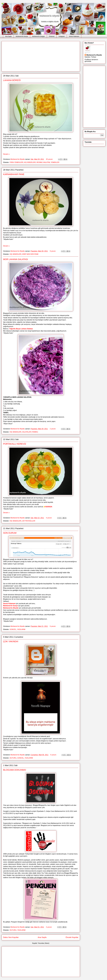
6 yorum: (53, 626)
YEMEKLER (55, 162)
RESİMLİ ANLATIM (43, 162)
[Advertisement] (33, 56)
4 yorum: (49, 518)
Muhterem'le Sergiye (38, 36)
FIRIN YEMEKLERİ (16, 162)
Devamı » (6, 154)
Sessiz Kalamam (74, 36)
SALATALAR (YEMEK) (30, 432)
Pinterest (52, 36)
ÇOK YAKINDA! (11, 641)
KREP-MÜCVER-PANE (30, 254)
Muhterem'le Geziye (22, 36)
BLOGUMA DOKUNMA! (15, 770)
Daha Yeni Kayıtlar (11, 937)
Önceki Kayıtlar (72, 937)
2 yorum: (53, 429)
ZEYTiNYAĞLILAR (29, 521)
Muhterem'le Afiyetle (11, 608)
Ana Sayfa (8, 36)
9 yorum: (53, 251)
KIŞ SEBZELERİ (30, 162)
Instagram (62, 36)
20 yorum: (50, 159)
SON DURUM (10, 533)
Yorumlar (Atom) (44, 943)
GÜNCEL (13, 629)
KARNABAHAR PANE (14, 174)
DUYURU (13, 758)
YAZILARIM (21, 629)
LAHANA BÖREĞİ (12, 80)
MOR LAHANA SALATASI (16, 259)
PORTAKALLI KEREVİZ (15, 444)
